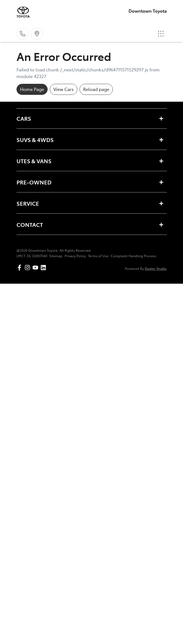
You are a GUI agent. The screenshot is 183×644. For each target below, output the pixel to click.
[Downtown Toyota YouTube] (36, 268)
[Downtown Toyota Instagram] (28, 268)
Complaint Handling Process (133, 256)
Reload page (96, 89)
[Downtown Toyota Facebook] (21, 268)
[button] (161, 34)
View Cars (64, 89)
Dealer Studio (156, 268)
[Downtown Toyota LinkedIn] (44, 268)
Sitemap (56, 256)
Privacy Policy (75, 256)
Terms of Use (98, 256)
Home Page (32, 89)
